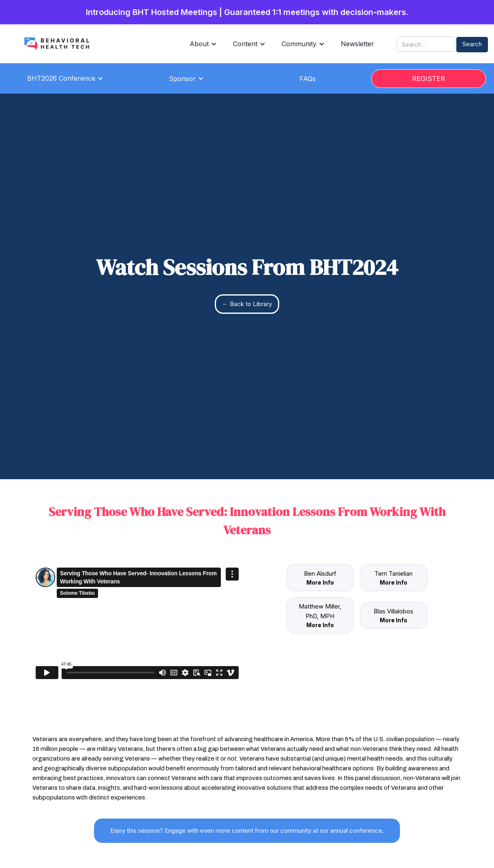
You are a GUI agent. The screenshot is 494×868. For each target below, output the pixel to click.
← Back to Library (247, 304)
